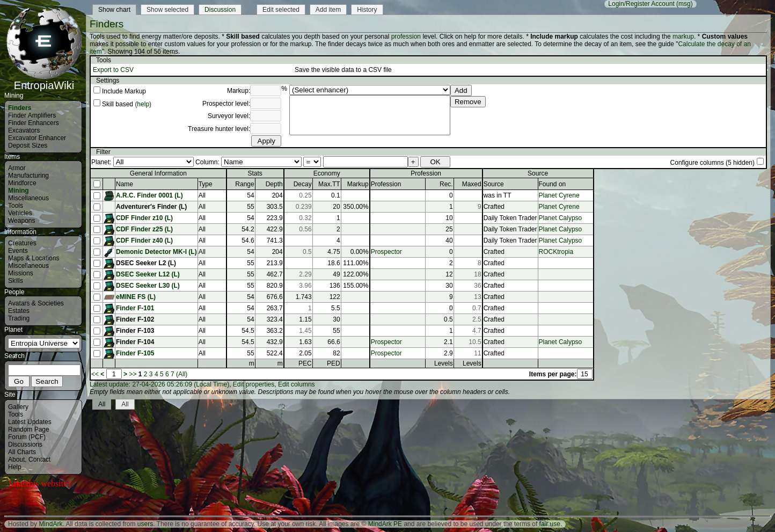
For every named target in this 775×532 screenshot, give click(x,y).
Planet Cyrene (559, 195)
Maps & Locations (34, 258)
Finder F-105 (135, 353)
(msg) (685, 4)
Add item (328, 10)
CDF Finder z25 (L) (144, 229)
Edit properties (254, 384)
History (367, 10)
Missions (21, 273)
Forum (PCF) (27, 437)
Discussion (220, 10)
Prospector (386, 252)
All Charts (22, 452)
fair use (550, 524)
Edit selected (281, 10)
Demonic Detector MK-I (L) (156, 252)
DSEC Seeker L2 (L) (146, 263)
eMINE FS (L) (136, 297)
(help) (143, 104)
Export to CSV (113, 70)
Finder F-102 (135, 319)
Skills (16, 281)
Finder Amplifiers (32, 115)
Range (244, 184)
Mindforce (22, 183)
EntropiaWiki (44, 81)
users (145, 524)
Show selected (167, 10)
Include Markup (124, 91)
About (16, 460)
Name (125, 184)
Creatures (22, 243)
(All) (182, 374)
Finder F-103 (135, 331)
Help (15, 467)
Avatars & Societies (36, 303)
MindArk (50, 524)
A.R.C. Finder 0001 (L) (149, 195)
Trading (19, 318)
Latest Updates (30, 422)
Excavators (24, 130)
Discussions (25, 444)
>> (133, 374)
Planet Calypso (561, 218)
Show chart (114, 10)
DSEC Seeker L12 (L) (148, 274)
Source (494, 184)
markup (683, 37)
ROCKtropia (556, 252)
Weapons (21, 221)
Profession (386, 184)
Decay (303, 184)
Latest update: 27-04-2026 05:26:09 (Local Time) (159, 384)
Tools (16, 206)
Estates (19, 311)
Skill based (118, 104)
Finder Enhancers (34, 123)
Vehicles (20, 213)
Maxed (472, 184)
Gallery (18, 407)
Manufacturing (28, 176)
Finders (20, 108)
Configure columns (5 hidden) (712, 163)
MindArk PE (385, 524)
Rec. (446, 184)
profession (406, 37)
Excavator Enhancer (37, 138)
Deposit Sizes (28, 145)
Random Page (29, 429)
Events (18, 251)
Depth (274, 184)
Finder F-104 (135, 342)
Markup (358, 184)
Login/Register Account (641, 4)
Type (206, 184)
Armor (17, 168)
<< (95, 374)
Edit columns (297, 384)
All (102, 404)
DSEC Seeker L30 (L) (148, 286)
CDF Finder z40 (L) (144, 241)
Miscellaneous (28, 198)
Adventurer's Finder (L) (151, 207)
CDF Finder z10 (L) (144, 218)
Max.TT (329, 184)
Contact (39, 460)
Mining (19, 191)
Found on (553, 184)
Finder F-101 (135, 308)
